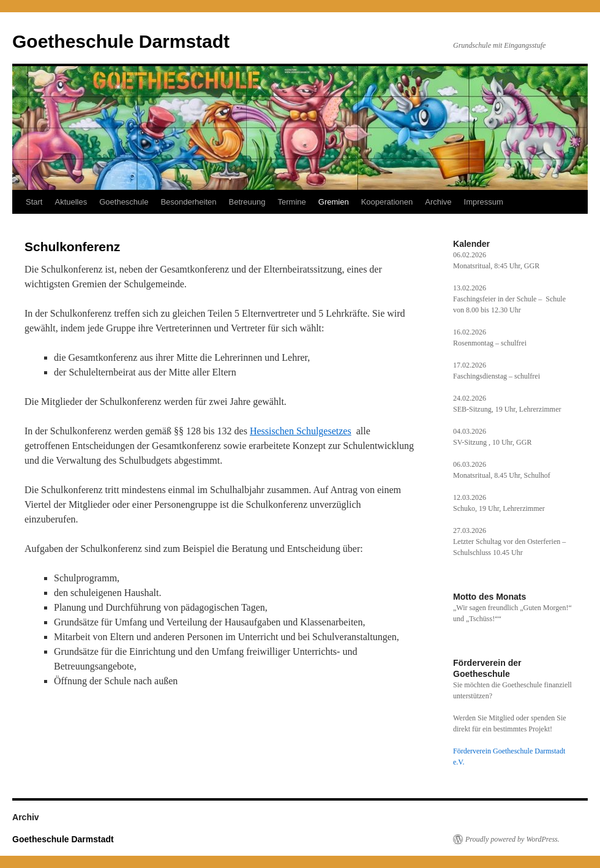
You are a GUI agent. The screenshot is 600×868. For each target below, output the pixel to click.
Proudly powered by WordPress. (512, 839)
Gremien (334, 202)
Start (34, 202)
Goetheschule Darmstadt (121, 41)
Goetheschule (124, 202)
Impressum (484, 202)
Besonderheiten (188, 202)
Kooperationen (387, 202)
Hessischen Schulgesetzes (301, 431)
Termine (292, 202)
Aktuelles (71, 202)
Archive (438, 202)
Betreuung (247, 202)
